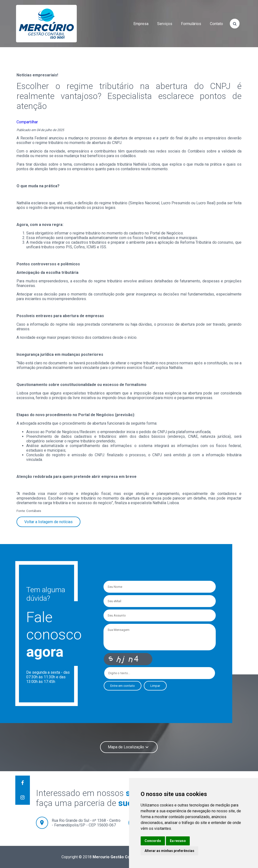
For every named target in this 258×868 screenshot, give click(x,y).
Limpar (155, 686)
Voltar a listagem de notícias (48, 522)
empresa (141, 24)
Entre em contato (123, 686)
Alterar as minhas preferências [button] (169, 851)
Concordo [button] (153, 841)
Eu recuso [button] (178, 841)
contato (216, 24)
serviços (165, 24)
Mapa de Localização (129, 747)
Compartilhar (27, 122)
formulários (191, 24)
